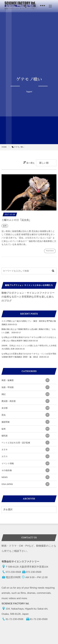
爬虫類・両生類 (26, 401)
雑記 (26, 394)
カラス (26, 456)
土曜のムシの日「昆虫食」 (16, 220)
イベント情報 (26, 463)
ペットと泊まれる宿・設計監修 (26, 443)
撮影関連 (26, 422)
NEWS (26, 477)
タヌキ (26, 449)
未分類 (26, 408)
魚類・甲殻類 (26, 387)
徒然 (26, 429)
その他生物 (26, 470)
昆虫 (26, 415)
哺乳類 (26, 436)
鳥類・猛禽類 (26, 380)
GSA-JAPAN (26, 484)
